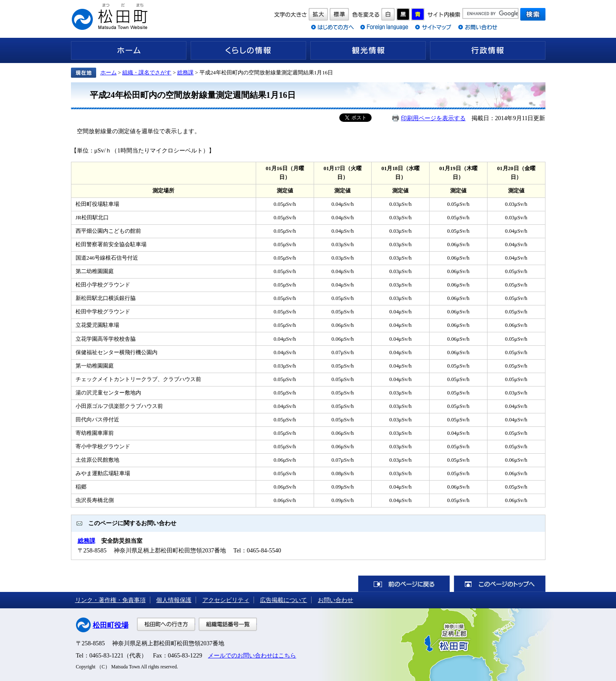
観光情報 (368, 50)
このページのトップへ (500, 584)
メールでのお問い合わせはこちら (252, 655)
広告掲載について (283, 600)
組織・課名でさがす (147, 72)
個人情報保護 (174, 600)
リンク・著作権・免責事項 (110, 600)
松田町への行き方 (166, 624)
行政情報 (488, 50)
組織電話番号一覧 (228, 624)
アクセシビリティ (226, 600)
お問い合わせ (336, 600)
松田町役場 (111, 625)
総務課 (185, 72)
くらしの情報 (248, 50)
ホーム (129, 50)
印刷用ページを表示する (433, 118)
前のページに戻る (404, 584)
